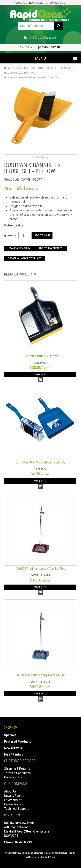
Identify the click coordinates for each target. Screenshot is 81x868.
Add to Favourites (50, 248)
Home (8, 68)
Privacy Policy (13, 777)
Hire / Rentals (14, 754)
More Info (40, 375)
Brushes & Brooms (59, 68)
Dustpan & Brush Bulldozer (41, 356)
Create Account (45, 38)
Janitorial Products (29, 68)
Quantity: (10, 236)
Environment (13, 800)
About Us (21, 3)
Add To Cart (41, 380)
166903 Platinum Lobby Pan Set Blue (40, 675)
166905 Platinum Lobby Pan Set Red (41, 569)
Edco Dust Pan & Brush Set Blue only (41, 462)
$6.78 (41, 474)
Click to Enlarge (41, 157)
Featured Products (18, 742)
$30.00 (41, 367)
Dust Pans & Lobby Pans (20, 73)
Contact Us (57, 3)
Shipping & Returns (17, 769)
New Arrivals (13, 748)
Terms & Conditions (17, 773)
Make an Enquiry (20, 248)
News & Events (38, 3)
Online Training (14, 804)
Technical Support (16, 809)
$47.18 (41, 580)
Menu (40, 58)
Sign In (28, 38)
